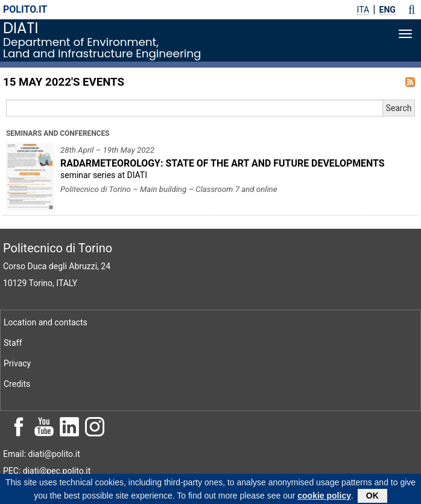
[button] (412, 10)
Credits (17, 384)
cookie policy (324, 497)
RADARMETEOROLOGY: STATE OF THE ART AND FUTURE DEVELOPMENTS (223, 163)
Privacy (17, 363)
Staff (13, 343)
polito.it (25, 9)
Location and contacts (46, 322)
